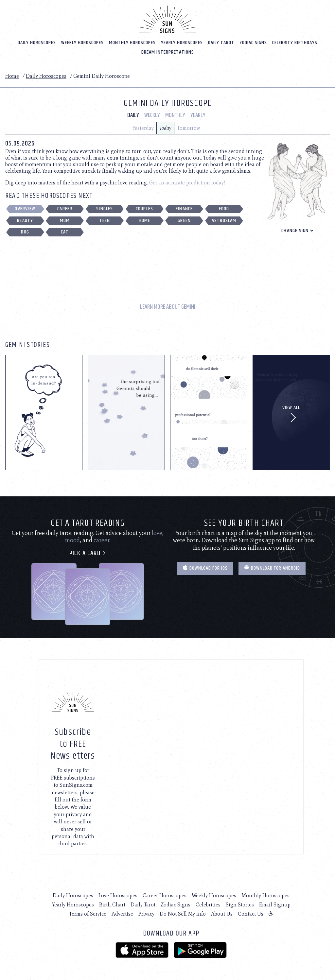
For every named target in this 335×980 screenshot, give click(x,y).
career (102, 540)
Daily (133, 115)
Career (65, 208)
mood (72, 540)
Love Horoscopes (118, 895)
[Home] (167, 19)
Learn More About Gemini (168, 307)
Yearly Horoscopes (182, 42)
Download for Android (272, 568)
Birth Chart (112, 904)
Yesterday (143, 128)
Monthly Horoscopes (132, 42)
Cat (65, 232)
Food (224, 208)
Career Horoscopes (165, 895)
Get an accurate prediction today (186, 182)
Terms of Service (88, 913)
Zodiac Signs (253, 42)
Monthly (175, 115)
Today (165, 128)
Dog (25, 232)
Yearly (198, 115)
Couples (144, 208)
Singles (105, 208)
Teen (105, 220)
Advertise (122, 913)
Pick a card (88, 553)
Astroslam (224, 220)
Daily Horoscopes (37, 42)
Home (12, 76)
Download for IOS (205, 568)
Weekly (152, 115)
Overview (25, 208)
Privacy (146, 913)
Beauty (25, 220)
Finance (184, 208)
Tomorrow (188, 128)
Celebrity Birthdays (295, 42)
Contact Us (251, 913)
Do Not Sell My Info (183, 913)
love (157, 533)
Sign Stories (240, 904)
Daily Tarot (221, 42)
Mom (65, 220)
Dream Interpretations (168, 52)
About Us (222, 913)
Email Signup (275, 904)
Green (184, 220)
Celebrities (208, 904)
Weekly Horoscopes (82, 42)
